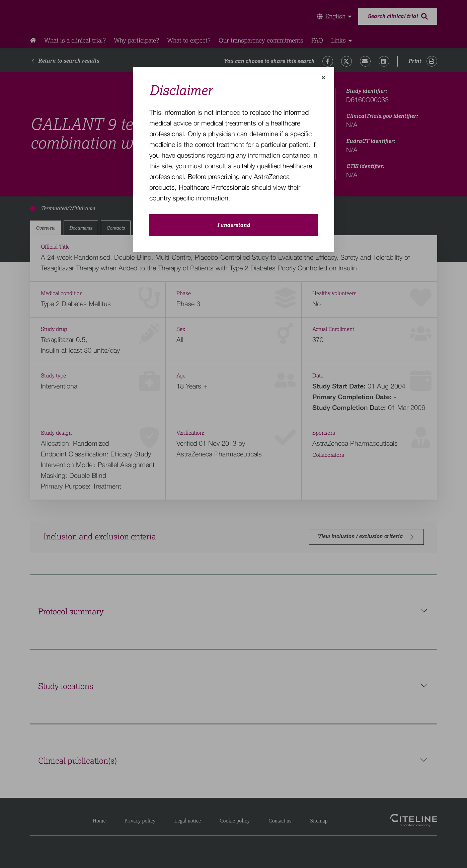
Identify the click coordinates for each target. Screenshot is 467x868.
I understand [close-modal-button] (234, 225)
